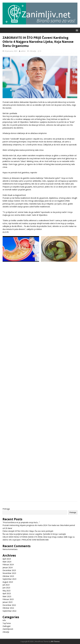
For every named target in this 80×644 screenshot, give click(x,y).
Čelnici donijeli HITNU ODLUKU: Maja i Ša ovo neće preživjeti (28, 531)
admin (23, 51)
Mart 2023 (7, 596)
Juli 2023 (6, 585)
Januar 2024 (7, 567)
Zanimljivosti (8, 629)
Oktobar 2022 (8, 608)
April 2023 (7, 593)
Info (4, 620)
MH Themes (55, 641)
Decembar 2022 (9, 605)
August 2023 (8, 582)
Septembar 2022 (9, 611)
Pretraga (6, 509)
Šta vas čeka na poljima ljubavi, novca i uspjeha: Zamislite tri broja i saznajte (34, 534)
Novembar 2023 (9, 573)
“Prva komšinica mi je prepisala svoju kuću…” (21, 522)
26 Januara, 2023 (11, 51)
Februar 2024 (8, 565)
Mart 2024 (7, 562)
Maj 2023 (6, 591)
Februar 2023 (8, 599)
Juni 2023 (6, 588)
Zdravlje (33, 51)
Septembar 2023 (9, 579)
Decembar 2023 (9, 570)
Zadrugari (7, 626)
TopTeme (7, 623)
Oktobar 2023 (8, 576)
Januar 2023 (7, 602)
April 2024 (7, 559)
